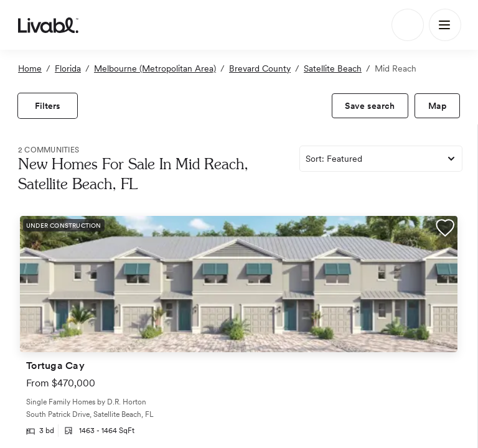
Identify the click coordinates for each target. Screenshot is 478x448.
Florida (68, 68)
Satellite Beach (333, 68)
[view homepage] (48, 25)
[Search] (408, 25)
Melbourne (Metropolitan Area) (155, 68)
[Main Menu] (445, 25)
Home (30, 68)
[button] (445, 230)
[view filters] (48, 106)
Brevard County (260, 68)
